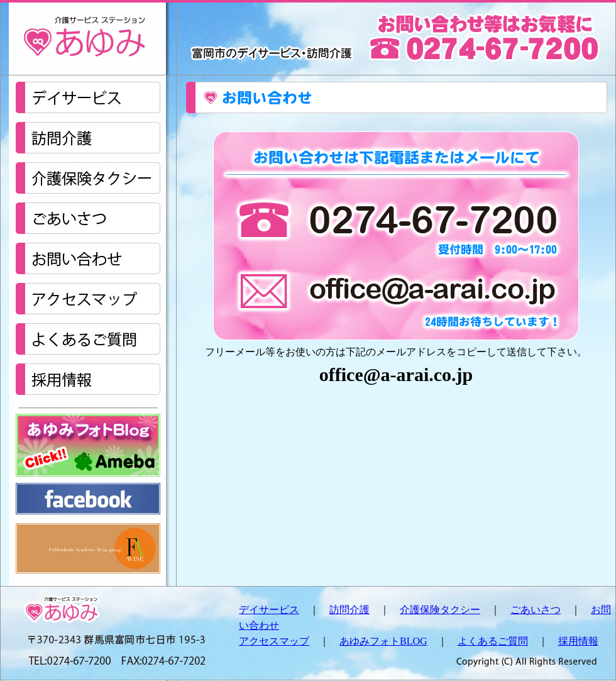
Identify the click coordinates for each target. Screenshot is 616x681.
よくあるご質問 (493, 641)
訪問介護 (349, 610)
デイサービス (269, 610)
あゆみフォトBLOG (383, 641)
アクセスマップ (274, 641)
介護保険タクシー (440, 610)
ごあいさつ (536, 610)
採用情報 (578, 641)
